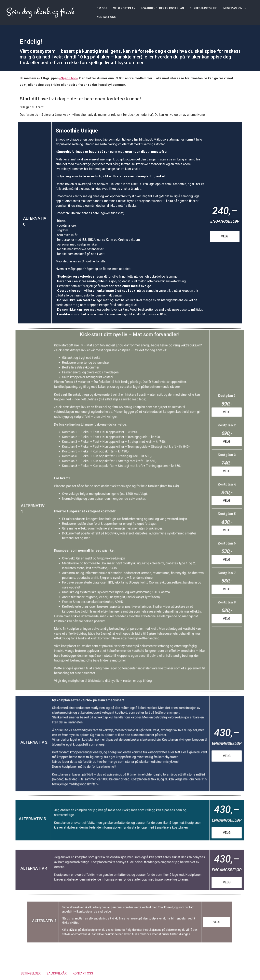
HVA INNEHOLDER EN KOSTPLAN (163, 8)
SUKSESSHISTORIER (203, 8)
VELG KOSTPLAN (124, 8)
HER (83, 923)
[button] (234, 8)
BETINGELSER (31, 973)
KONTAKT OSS (106, 17)
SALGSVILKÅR (57, 973)
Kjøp (83, 928)
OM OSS (102, 8)
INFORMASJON (234, 8)
